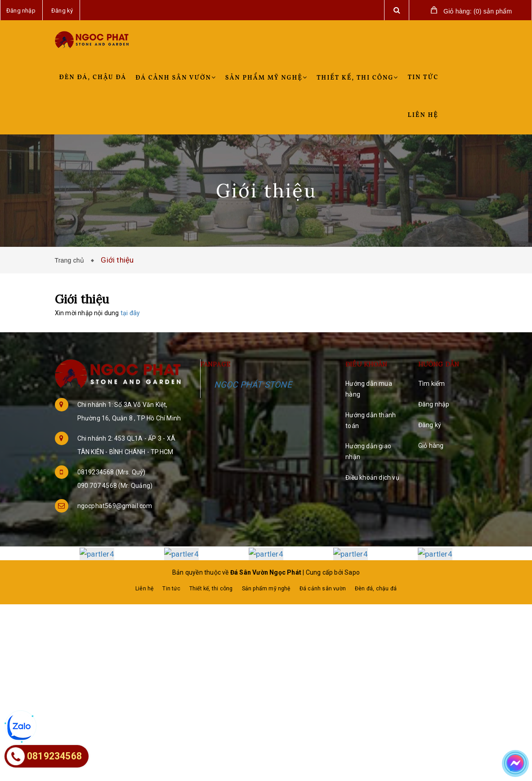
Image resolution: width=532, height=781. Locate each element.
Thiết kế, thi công (358, 78)
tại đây (130, 313)
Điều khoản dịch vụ (372, 478)
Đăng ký (430, 425)
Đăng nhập (434, 404)
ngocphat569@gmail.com (115, 506)
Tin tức (423, 78)
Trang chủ (72, 260)
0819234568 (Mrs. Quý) (112, 472)
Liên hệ (423, 115)
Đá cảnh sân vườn (176, 78)
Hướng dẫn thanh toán (371, 420)
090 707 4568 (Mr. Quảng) (115, 486)
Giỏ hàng (431, 446)
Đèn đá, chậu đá (93, 78)
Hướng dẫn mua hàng (369, 389)
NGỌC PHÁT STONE (253, 385)
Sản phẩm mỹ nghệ (266, 78)
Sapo (352, 572)
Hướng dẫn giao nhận (368, 451)
